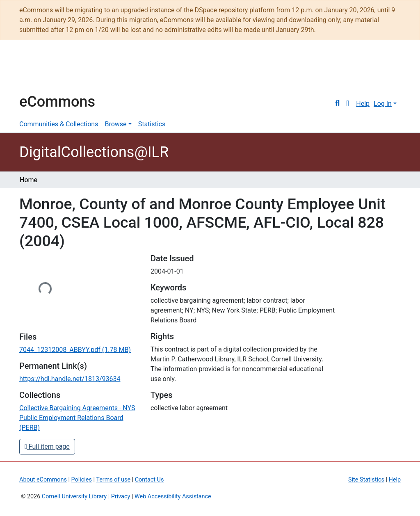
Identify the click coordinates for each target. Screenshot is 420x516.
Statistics (152, 124)
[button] (348, 104)
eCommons (57, 102)
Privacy (121, 497)
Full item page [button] (47, 446)
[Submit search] (337, 104)
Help (363, 104)
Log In (383, 104)
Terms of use (113, 480)
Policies (82, 480)
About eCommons (43, 480)
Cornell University (40, 71)
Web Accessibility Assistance (173, 497)
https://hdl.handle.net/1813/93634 (70, 379)
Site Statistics (366, 480)
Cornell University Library (74, 497)
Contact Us (150, 480)
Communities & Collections (59, 124)
